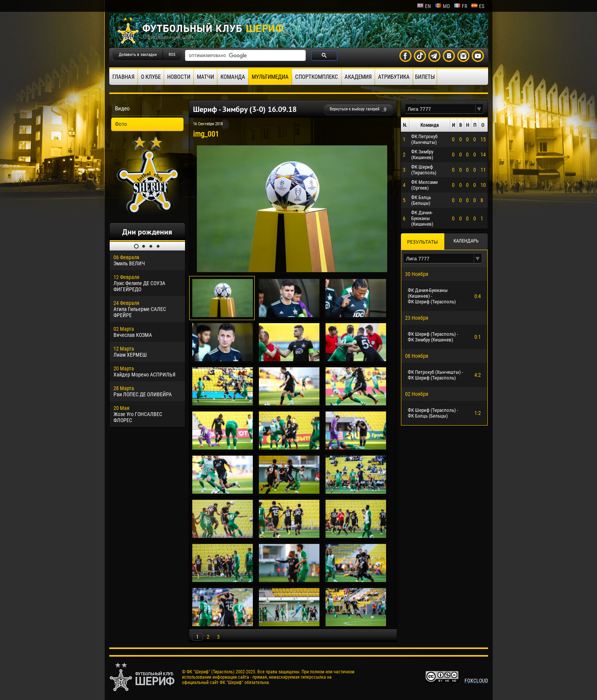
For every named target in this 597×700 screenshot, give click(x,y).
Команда (233, 77)
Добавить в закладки (138, 55)
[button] (479, 109)
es (478, 6)
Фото (121, 124)
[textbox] (440, 109)
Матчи (205, 77)
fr (461, 6)
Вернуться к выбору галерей (355, 109)
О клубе (151, 77)
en (424, 6)
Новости (179, 77)
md (442, 6)
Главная (123, 77)
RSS (172, 55)
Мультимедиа (270, 77)
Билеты (425, 77)
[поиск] (245, 56)
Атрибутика (394, 77)
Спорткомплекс (317, 77)
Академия (358, 77)
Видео (122, 108)
